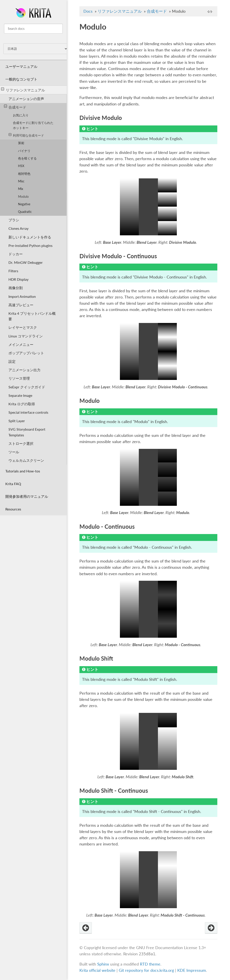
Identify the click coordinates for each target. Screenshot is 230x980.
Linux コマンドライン (26, 336)
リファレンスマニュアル (23, 90)
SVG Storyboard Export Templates (27, 432)
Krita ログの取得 (22, 404)
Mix (21, 189)
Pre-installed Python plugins (30, 245)
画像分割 (16, 288)
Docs (88, 11)
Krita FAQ (13, 484)
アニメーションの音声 (26, 99)
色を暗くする (27, 158)
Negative (24, 204)
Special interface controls (28, 412)
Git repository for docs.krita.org (147, 970)
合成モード (15, 107)
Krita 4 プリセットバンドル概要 (32, 316)
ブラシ (14, 220)
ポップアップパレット (26, 353)
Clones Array (18, 228)
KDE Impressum (192, 970)
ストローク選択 (21, 443)
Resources (13, 509)
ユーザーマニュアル (21, 66)
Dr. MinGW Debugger (26, 262)
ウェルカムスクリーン (26, 460)
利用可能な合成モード (26, 135)
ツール (14, 452)
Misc (21, 181)
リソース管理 (19, 378)
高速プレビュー (21, 305)
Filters (13, 271)
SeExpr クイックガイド (27, 387)
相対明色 (24, 174)
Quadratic (25, 212)
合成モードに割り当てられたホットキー (33, 125)
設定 (12, 361)
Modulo (23, 197)
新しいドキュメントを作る (30, 237)
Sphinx (103, 964)
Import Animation (22, 296)
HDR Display (18, 279)
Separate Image (20, 395)
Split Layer (17, 421)
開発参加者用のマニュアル (27, 496)
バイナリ (24, 151)
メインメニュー (21, 344)
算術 (21, 143)
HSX (21, 166)
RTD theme (150, 964)
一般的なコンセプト (21, 79)
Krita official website (97, 970)
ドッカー (16, 254)
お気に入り (21, 115)
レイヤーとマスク (23, 327)
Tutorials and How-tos (23, 471)
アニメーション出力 (24, 370)
